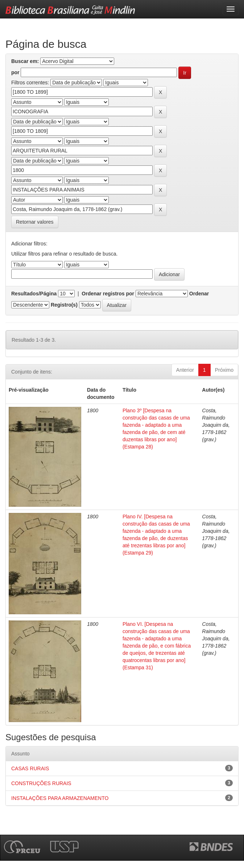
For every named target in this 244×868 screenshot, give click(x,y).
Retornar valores (35, 222)
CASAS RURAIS (30, 768)
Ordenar (199, 294)
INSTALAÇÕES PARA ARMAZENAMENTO (60, 798)
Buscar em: (25, 61)
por (15, 72)
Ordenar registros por (108, 294)
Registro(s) (64, 305)
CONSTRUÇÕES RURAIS (41, 783)
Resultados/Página (34, 294)
